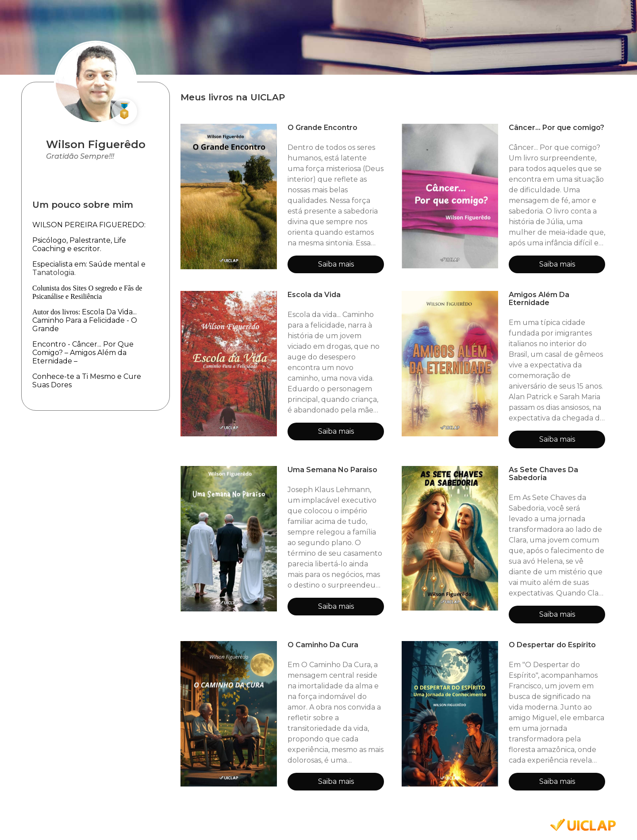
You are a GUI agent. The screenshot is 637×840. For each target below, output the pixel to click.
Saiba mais (336, 264)
